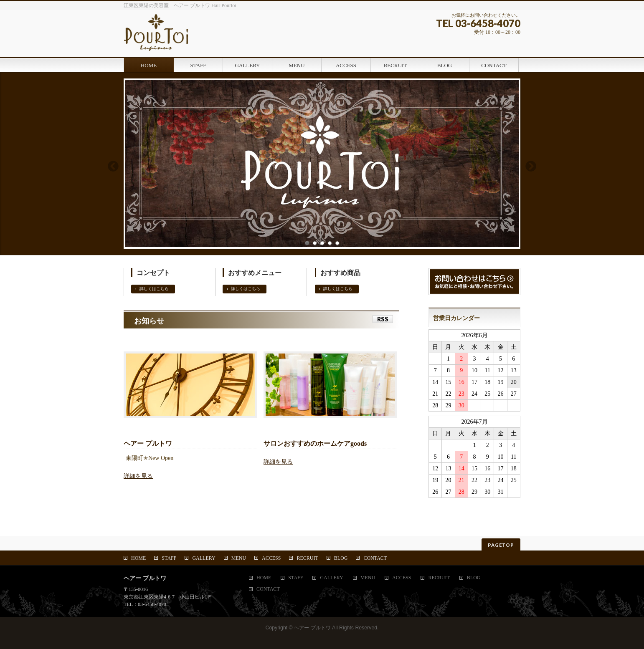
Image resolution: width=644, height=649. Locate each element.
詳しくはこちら (154, 289)
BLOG (341, 558)
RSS (383, 319)
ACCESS (271, 558)
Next (531, 166)
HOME (138, 558)
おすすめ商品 (340, 273)
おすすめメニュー (255, 273)
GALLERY (204, 558)
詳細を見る (138, 476)
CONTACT (375, 558)
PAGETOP (501, 545)
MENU (239, 558)
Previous (113, 166)
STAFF (169, 558)
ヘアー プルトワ (312, 628)
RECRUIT (307, 558)
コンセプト (153, 273)
